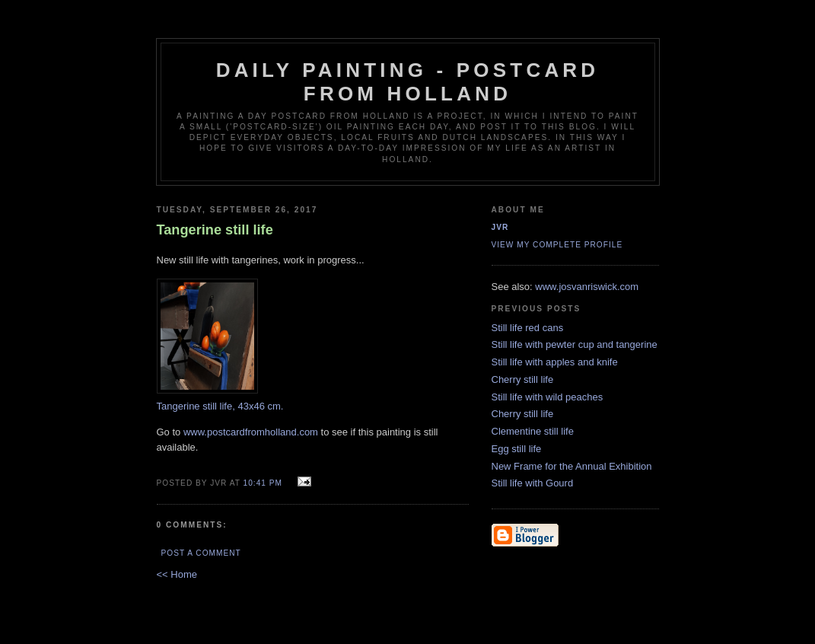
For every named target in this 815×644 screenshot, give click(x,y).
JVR (500, 227)
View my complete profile (557, 245)
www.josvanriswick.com (587, 287)
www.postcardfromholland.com (251, 432)
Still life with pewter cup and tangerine (575, 344)
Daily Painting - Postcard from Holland (408, 82)
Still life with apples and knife (555, 362)
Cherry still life (523, 379)
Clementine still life (533, 431)
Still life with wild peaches (548, 397)
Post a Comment (201, 553)
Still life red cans (528, 328)
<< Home (177, 574)
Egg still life (517, 449)
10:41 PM (263, 483)
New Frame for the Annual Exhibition (572, 466)
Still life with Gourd (533, 483)
